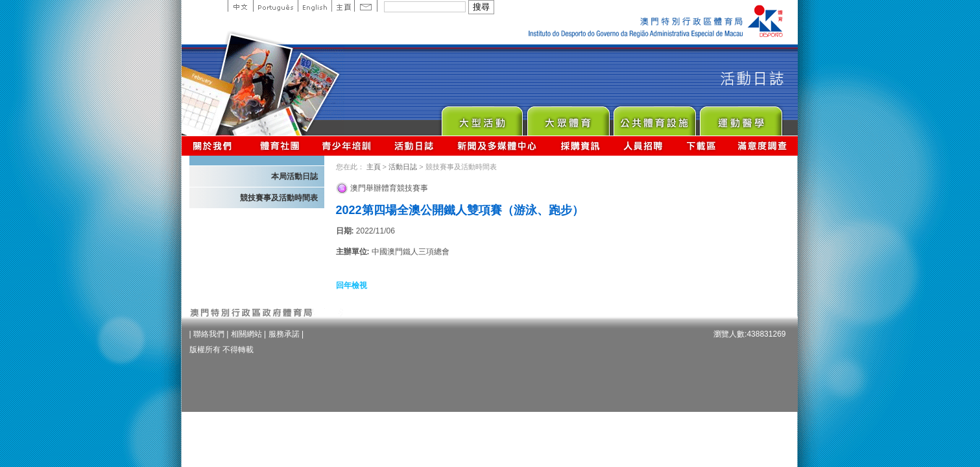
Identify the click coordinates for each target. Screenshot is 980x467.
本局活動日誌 (294, 176)
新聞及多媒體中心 (497, 146)
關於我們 (215, 146)
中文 (240, 6)
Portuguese (275, 6)
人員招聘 (643, 146)
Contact (366, 6)
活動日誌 (415, 146)
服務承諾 (284, 334)
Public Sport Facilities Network (654, 118)
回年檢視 (352, 285)
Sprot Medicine (740, 118)
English (315, 6)
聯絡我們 (209, 334)
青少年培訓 (347, 146)
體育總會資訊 (280, 146)
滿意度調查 (763, 146)
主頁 (343, 6)
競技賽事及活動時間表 (279, 198)
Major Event (482, 118)
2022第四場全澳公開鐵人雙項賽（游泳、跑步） (460, 210)
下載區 (701, 146)
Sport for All (568, 118)
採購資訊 (580, 146)
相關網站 (246, 334)
